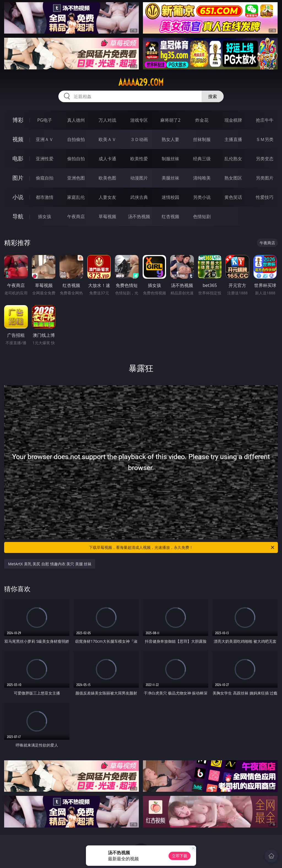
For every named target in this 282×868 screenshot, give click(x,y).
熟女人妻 (170, 139)
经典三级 (202, 159)
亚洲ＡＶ (45, 139)
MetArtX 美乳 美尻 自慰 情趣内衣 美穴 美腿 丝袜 (50, 564)
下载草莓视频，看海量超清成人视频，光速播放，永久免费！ (182, 547)
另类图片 (265, 178)
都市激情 (45, 197)
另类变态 (265, 159)
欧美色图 (107, 178)
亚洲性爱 (45, 159)
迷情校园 (170, 197)
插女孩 (45, 216)
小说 (18, 197)
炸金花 (202, 120)
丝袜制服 (202, 139)
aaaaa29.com (141, 82)
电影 (18, 158)
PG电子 (44, 120)
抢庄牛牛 (265, 120)
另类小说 (202, 197)
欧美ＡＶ (107, 139)
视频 (18, 139)
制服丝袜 (170, 159)
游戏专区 (139, 120)
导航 (18, 216)
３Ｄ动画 (139, 139)
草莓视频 (107, 216)
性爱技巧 (265, 197)
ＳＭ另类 (265, 139)
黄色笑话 (233, 197)
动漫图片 (139, 178)
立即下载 (180, 856)
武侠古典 (139, 197)
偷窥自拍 (45, 178)
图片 (18, 178)
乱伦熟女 (233, 159)
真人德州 (76, 120)
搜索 (213, 96)
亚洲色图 (76, 178)
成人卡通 (107, 159)
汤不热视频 (139, 216)
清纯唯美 (202, 178)
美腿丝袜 (170, 178)
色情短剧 (202, 216)
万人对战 (107, 120)
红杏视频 (170, 216)
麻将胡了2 (170, 120)
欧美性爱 (139, 159)
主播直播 (233, 139)
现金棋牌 (233, 120)
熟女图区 (233, 178)
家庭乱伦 (76, 197)
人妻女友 (107, 197)
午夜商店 (76, 216)
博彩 (18, 120)
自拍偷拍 (76, 139)
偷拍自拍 (76, 159)
